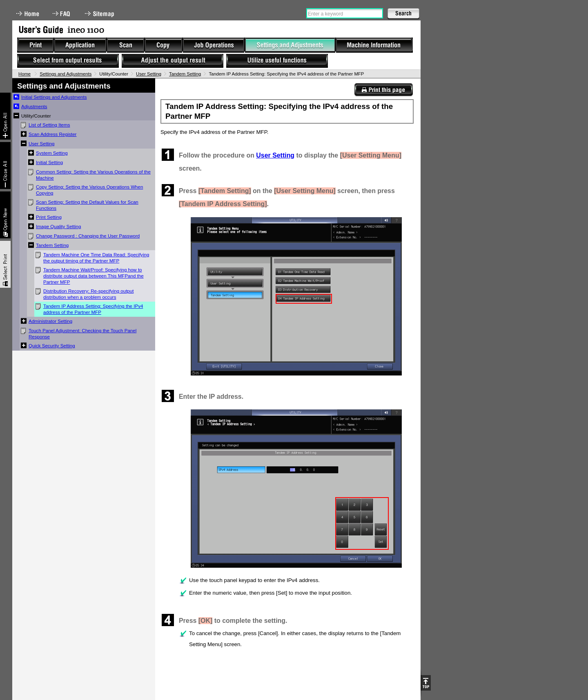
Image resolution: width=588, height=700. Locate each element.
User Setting (149, 74)
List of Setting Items (49, 125)
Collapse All (5, 166)
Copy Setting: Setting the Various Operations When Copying (89, 190)
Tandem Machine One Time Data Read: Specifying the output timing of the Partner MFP (96, 258)
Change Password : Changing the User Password (88, 236)
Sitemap (100, 14)
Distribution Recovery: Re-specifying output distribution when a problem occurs (88, 294)
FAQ (62, 14)
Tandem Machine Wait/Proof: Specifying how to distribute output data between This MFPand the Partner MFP (94, 276)
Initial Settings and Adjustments (54, 97)
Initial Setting (49, 162)
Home (28, 14)
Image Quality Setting (58, 227)
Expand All (5, 116)
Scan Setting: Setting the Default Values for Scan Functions (87, 205)
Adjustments (34, 107)
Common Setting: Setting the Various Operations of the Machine (93, 175)
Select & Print (5, 264)
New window (5, 215)
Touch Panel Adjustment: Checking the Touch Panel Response (82, 334)
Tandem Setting (185, 74)
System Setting (52, 153)
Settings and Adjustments (66, 74)
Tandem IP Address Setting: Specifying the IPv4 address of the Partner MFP (93, 309)
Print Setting (49, 217)
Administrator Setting (50, 321)
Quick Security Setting (52, 346)
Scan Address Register (52, 134)
